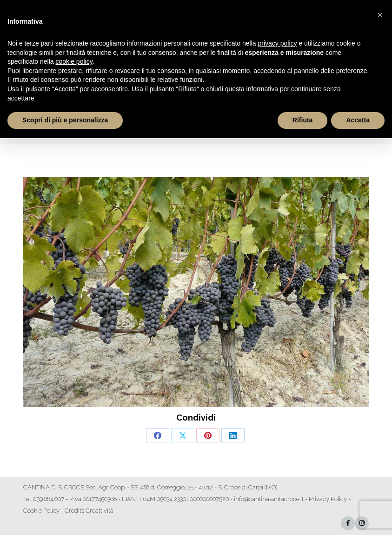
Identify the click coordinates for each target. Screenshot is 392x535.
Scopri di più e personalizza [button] (65, 120)
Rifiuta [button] (303, 120)
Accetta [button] (358, 120)
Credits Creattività (89, 511)
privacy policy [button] (278, 43)
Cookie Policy (41, 511)
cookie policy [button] (74, 61)
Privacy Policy (328, 499)
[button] (380, 15)
